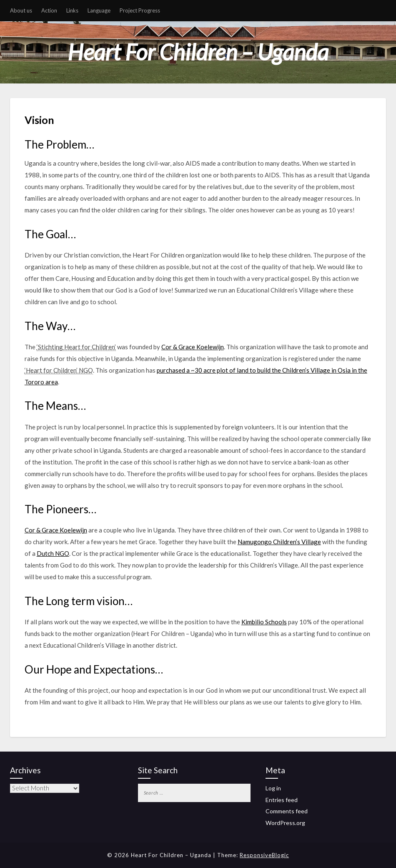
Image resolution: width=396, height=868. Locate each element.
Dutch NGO (53, 553)
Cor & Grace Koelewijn (193, 347)
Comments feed (287, 811)
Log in (273, 788)
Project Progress (140, 10)
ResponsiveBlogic (264, 855)
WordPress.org (285, 823)
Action (49, 10)
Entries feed (282, 800)
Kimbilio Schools (264, 622)
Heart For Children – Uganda (198, 52)
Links (72, 10)
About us (21, 10)
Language (99, 10)
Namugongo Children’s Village (279, 542)
